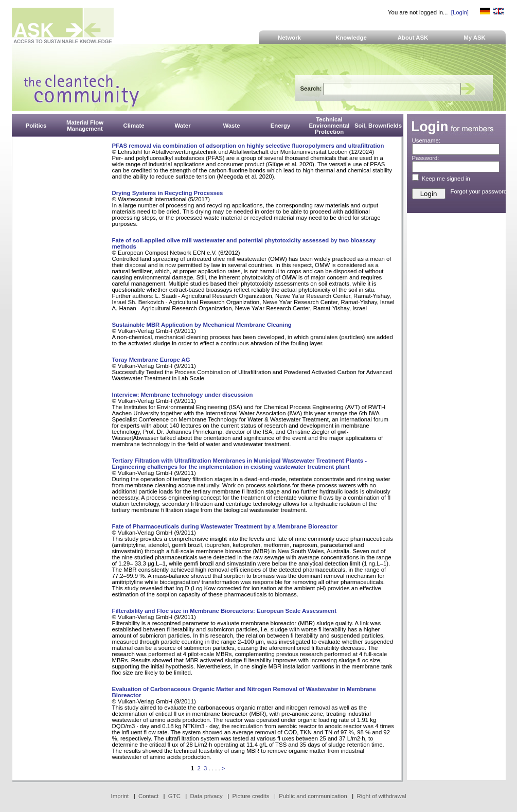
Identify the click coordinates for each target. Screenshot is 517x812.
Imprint (120, 796)
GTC (174, 796)
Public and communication (313, 796)
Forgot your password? (480, 191)
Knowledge (351, 38)
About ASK (413, 38)
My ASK (475, 38)
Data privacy (207, 796)
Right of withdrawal (382, 796)
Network (289, 38)
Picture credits (251, 796)
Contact (148, 796)
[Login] (460, 12)
